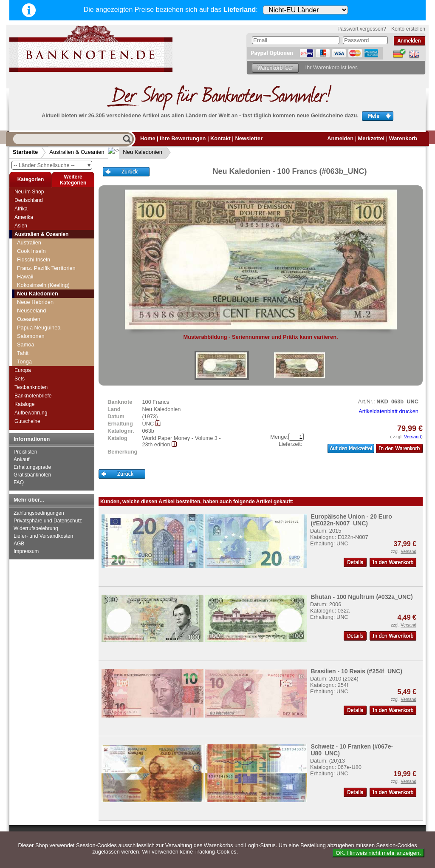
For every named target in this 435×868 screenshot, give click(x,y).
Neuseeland (31, 311)
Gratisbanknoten (32, 475)
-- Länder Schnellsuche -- (53, 165)
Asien (21, 226)
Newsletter (249, 138)
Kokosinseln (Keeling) (43, 285)
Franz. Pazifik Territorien (46, 268)
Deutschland (29, 200)
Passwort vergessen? (362, 29)
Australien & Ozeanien (77, 152)
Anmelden (340, 138)
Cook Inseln (31, 251)
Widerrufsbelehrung (36, 528)
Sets (20, 379)
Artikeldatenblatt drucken (388, 411)
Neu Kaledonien (136, 152)
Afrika (21, 209)
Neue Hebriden (35, 302)
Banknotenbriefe (33, 396)
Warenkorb (403, 138)
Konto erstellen (408, 29)
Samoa (26, 345)
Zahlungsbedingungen (39, 513)
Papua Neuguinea (39, 328)
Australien (29, 243)
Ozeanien (29, 319)
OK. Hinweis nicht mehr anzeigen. (378, 853)
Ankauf (21, 460)
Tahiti (23, 353)
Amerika (24, 217)
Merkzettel (371, 138)
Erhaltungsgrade (32, 467)
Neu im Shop (29, 192)
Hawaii (25, 277)
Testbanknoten (31, 387)
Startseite (25, 152)
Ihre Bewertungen (183, 138)
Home (148, 138)
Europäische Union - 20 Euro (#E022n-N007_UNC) (351, 520)
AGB (19, 544)
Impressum (26, 551)
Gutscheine (27, 421)
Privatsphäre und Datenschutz (48, 521)
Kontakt (220, 138)
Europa (23, 370)
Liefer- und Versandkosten (43, 536)
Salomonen (31, 336)
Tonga (24, 362)
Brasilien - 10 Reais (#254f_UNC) (356, 671)
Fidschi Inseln (34, 260)
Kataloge (24, 404)
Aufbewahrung (31, 413)
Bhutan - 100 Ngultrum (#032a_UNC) (362, 597)
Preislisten (25, 452)
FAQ (19, 482)
